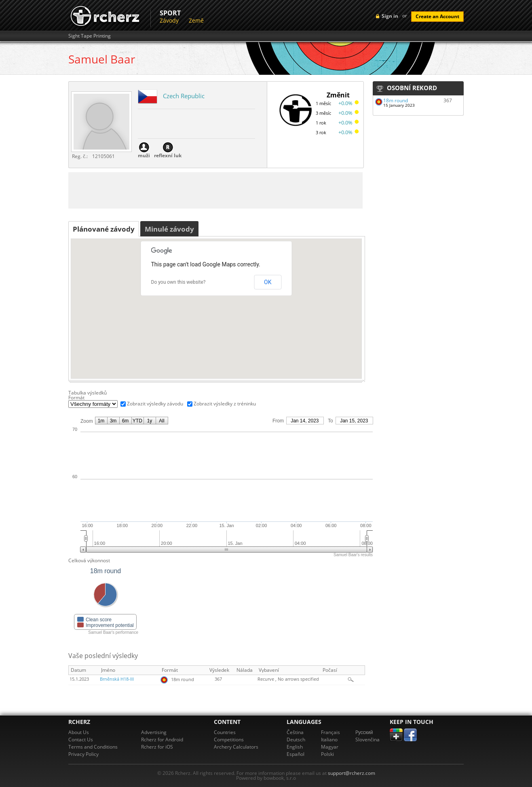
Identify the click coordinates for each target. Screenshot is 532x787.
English (295, 747)
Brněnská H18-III (117, 679)
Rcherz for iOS (157, 747)
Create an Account (437, 16)
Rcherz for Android (162, 740)
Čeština (295, 732)
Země (196, 20)
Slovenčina (367, 740)
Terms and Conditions (93, 747)
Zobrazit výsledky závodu (155, 404)
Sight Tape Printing (90, 36)
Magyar (330, 747)
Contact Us (81, 740)
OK (268, 282)
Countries (225, 732)
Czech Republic (184, 96)
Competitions (229, 740)
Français (330, 732)
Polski (327, 754)
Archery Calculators (236, 747)
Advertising (154, 732)
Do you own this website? (178, 282)
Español (296, 754)
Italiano (329, 740)
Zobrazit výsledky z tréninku (225, 404)
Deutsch (296, 740)
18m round (396, 100)
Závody (169, 20)
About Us (79, 732)
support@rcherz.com (351, 773)
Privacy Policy (83, 754)
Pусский (364, 732)
